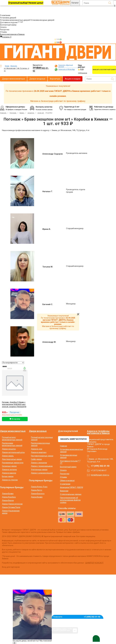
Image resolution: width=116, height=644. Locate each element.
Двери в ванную (9, 473)
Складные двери (9, 466)
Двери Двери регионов (12, 504)
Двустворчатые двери (12, 459)
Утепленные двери (39, 470)
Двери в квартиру (39, 452)
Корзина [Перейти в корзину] (6, 37)
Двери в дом (37, 449)
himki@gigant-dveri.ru (100, 475)
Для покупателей (68, 431)
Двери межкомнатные (13, 79)
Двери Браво (8, 494)
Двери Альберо (9, 497)
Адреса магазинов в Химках (12, 34)
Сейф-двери (36, 459)
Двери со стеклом (10, 480)
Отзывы (3, 32)
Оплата (3, 27)
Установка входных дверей (42, 20)
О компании (5, 15)
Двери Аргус (37, 490)
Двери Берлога (38, 494)
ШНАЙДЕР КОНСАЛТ (94, 563)
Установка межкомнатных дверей (15, 20)
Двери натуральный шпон (13, 452)
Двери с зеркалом (39, 463)
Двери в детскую (9, 470)
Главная (64, 446)
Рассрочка (5, 30)
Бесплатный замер (8, 25)
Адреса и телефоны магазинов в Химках (98, 432)
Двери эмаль (8, 456)
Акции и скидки (73, 79)
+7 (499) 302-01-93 (41, 70)
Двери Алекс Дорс (39, 487)
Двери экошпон (9, 449)
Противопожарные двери (42, 456)
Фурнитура (55, 79)
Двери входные (37, 79)
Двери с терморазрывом (42, 466)
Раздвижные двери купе (13, 463)
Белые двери (8, 476)
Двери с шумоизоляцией (42, 473)
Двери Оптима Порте (11, 507)
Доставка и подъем (12, 22)
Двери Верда (8, 500)
